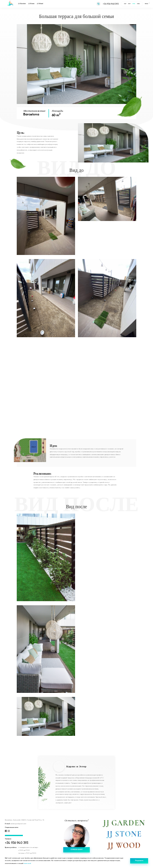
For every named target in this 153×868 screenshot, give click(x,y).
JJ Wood (40, 4)
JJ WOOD (124, 846)
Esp (129, 4)
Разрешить (139, 861)
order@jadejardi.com (16, 824)
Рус (134, 4)
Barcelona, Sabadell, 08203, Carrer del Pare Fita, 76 (24, 820)
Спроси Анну (76, 850)
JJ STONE (124, 834)
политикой (27, 863)
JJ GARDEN (124, 823)
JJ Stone (31, 4)
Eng (138, 4)
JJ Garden (22, 4)
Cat (125, 4)
